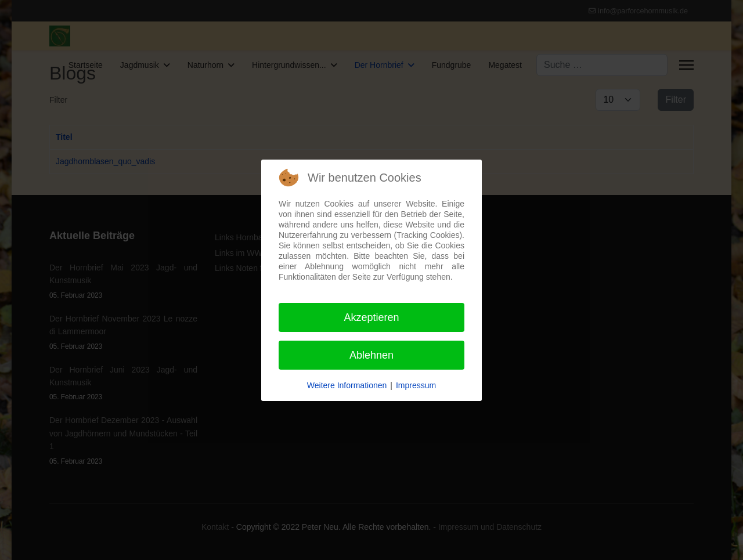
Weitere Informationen (347, 385)
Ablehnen (371, 355)
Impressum (416, 385)
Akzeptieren (371, 317)
